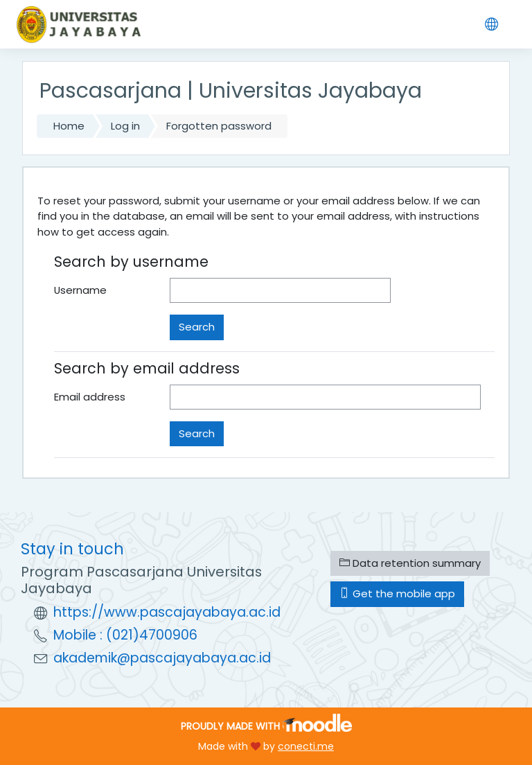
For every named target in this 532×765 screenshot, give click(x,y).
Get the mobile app (397, 593)
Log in (125, 126)
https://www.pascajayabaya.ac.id (167, 612)
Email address (90, 397)
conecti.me (306, 746)
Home (69, 126)
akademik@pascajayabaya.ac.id (162, 658)
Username (80, 290)
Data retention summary (410, 563)
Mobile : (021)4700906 (125, 635)
